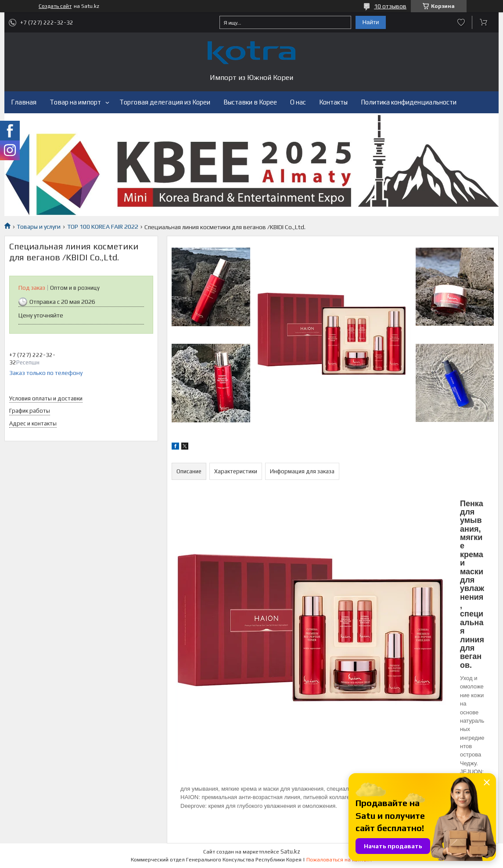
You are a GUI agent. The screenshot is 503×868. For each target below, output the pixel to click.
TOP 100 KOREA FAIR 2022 (103, 227)
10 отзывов (390, 6)
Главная (24, 102)
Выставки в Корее (250, 102)
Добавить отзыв (461, 22)
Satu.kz (290, 852)
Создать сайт (55, 6)
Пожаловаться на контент (339, 860)
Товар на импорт (75, 102)
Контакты (333, 102)
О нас (298, 102)
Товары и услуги (39, 227)
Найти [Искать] (370, 22)
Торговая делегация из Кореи (165, 102)
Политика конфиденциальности (409, 102)
